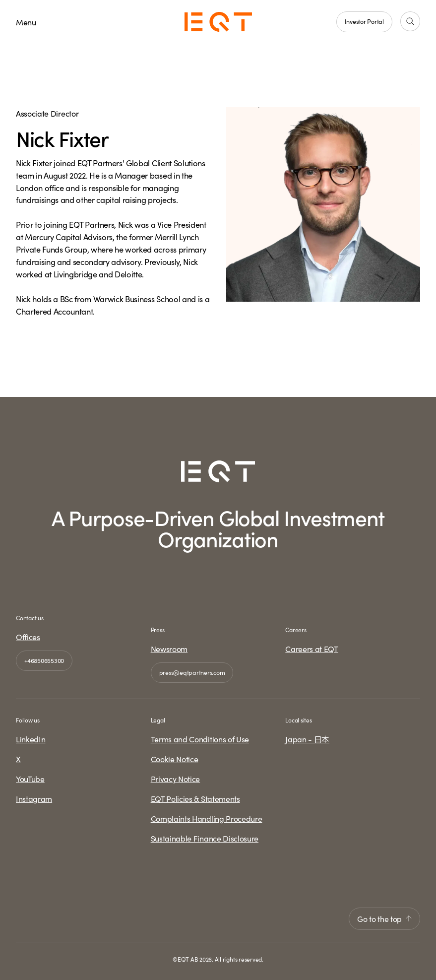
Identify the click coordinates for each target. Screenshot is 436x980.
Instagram (34, 798)
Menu (26, 22)
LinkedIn (31, 739)
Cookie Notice (175, 759)
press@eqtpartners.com (192, 672)
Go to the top (384, 918)
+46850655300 (44, 660)
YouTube (30, 779)
